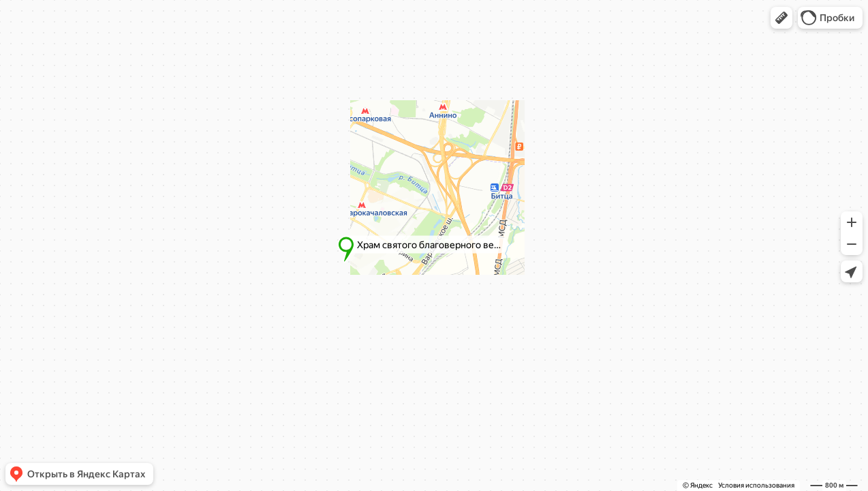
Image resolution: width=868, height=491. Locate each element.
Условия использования (756, 485)
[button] (781, 18)
